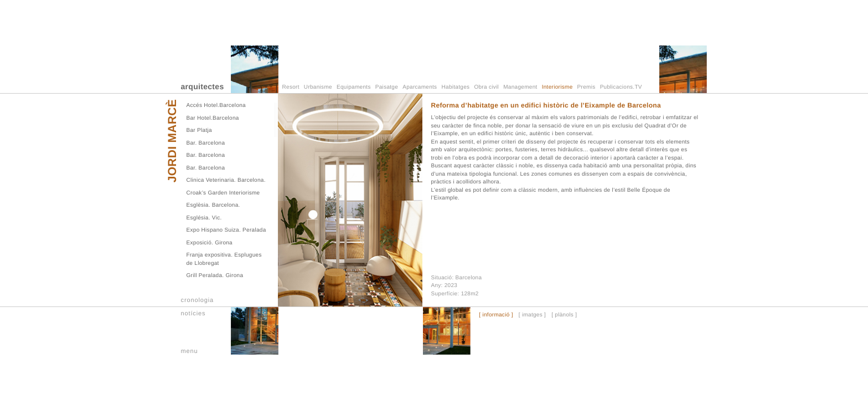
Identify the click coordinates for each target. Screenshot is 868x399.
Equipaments (354, 87)
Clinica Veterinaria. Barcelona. (226, 180)
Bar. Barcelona (206, 143)
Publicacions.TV (621, 87)
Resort (291, 87)
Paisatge (387, 87)
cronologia (198, 300)
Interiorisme (557, 87)
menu (190, 351)
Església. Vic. (204, 218)
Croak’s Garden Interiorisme (223, 193)
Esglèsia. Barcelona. (213, 205)
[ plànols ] (564, 315)
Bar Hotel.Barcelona (213, 118)
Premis (587, 87)
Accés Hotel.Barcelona (216, 106)
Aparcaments (420, 87)
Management (520, 87)
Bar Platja (199, 131)
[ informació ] (496, 315)
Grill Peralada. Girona (215, 276)
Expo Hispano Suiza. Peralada (226, 230)
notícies (193, 314)
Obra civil (486, 87)
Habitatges (456, 87)
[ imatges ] (532, 315)
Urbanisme (318, 87)
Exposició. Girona (210, 243)
